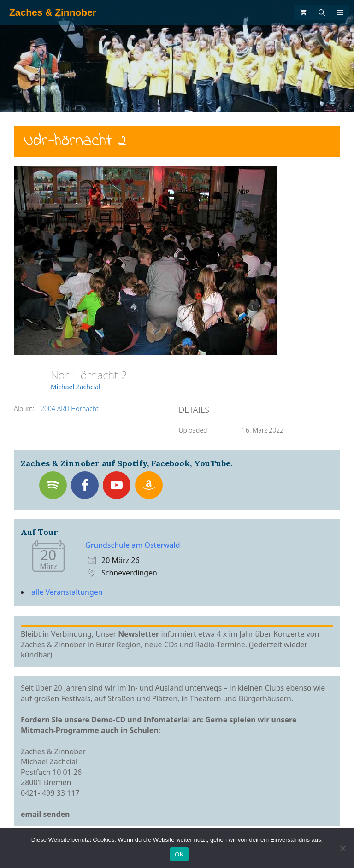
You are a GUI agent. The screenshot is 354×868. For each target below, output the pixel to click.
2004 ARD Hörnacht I (71, 408)
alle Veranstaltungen (67, 592)
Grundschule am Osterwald (133, 545)
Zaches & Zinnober (53, 12)
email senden (45, 814)
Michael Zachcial (76, 387)
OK (179, 854)
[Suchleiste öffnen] (322, 12)
